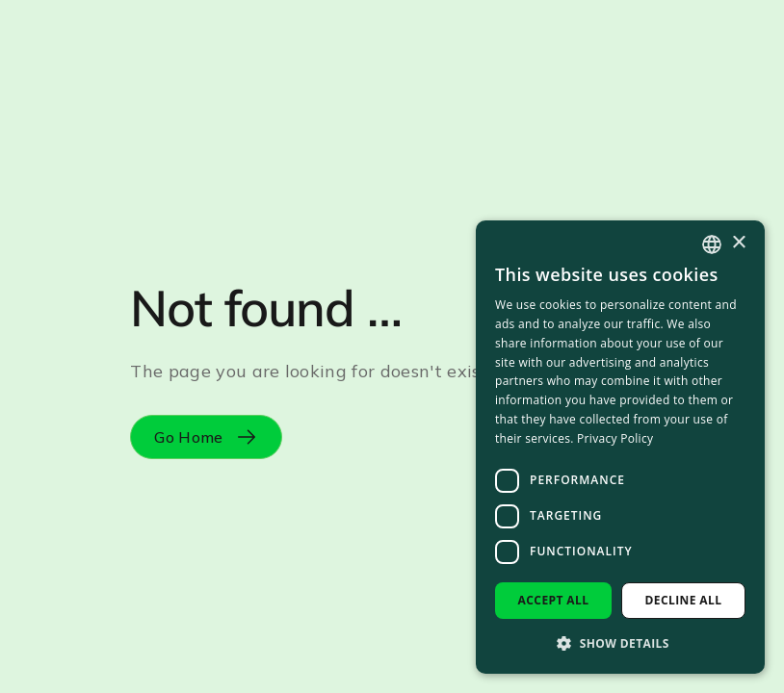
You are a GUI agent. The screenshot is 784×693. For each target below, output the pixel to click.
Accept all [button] (554, 600)
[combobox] (712, 244)
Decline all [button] (684, 600)
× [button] (738, 243)
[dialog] (620, 447)
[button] (620, 643)
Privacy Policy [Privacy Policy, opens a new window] (615, 438)
